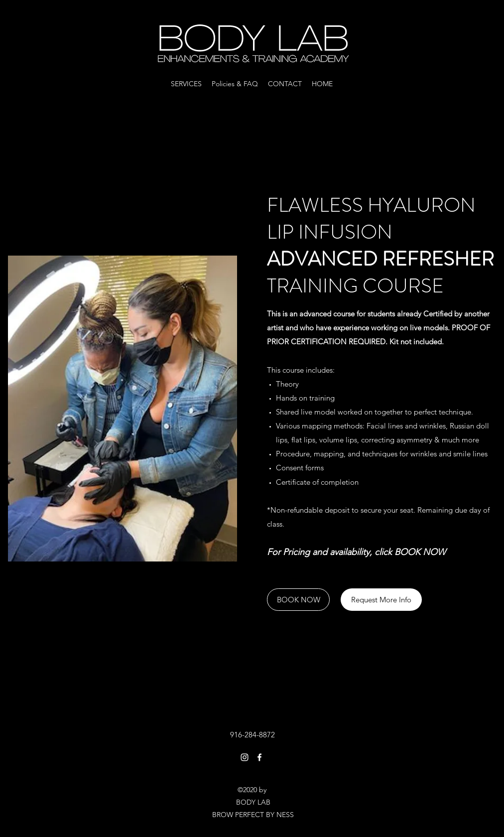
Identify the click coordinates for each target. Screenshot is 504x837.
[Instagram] (245, 757)
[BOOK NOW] (298, 600)
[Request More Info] (381, 600)
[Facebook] (259, 757)
